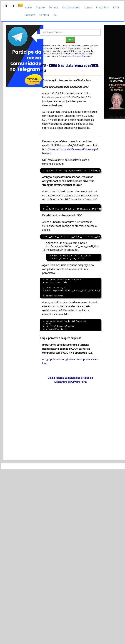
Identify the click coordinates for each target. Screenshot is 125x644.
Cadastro (30, 15)
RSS (55, 15)
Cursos (88, 7)
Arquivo (40, 7)
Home (28, 7)
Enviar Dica (103, 7)
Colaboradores (71, 7)
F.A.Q (116, 7)
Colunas (54, 7)
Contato (44, 15)
